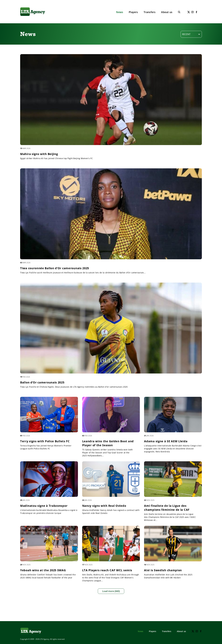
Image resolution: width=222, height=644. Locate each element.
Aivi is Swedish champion (163, 570)
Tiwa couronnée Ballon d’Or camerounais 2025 (55, 268)
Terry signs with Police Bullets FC (45, 441)
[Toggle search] (179, 12)
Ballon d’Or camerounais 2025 (42, 382)
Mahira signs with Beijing (39, 154)
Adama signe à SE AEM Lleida (166, 441)
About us (167, 12)
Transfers (150, 12)
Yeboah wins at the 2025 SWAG (43, 570)
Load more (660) (111, 591)
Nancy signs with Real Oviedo (104, 506)
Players (133, 12)
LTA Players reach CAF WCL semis (107, 570)
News (120, 12)
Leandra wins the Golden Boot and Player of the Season (108, 443)
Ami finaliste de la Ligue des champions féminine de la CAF (167, 508)
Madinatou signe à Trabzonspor (44, 506)
